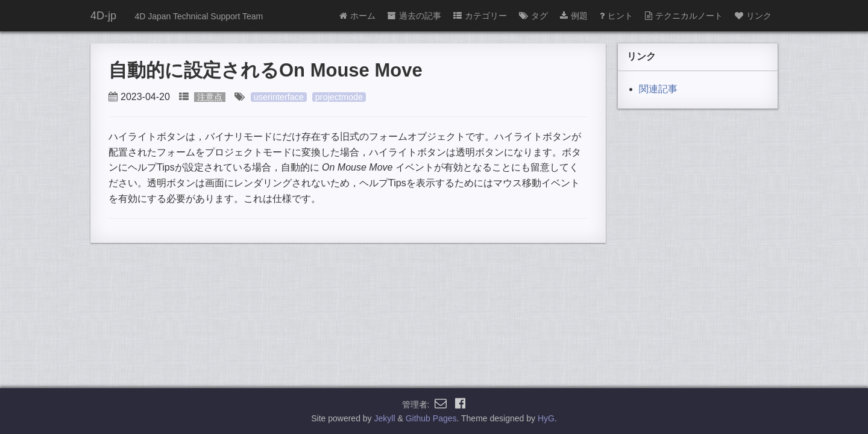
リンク (753, 16)
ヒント (616, 16)
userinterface (279, 97)
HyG (546, 418)
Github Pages (431, 418)
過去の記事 (414, 16)
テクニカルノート (684, 16)
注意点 (210, 97)
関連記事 (658, 89)
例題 (574, 16)
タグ (533, 16)
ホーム (357, 16)
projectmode (339, 97)
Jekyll (385, 418)
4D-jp (103, 16)
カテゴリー (480, 16)
